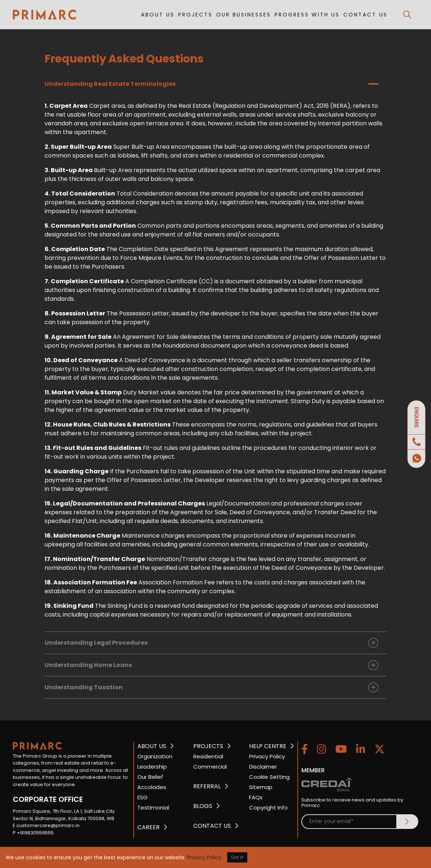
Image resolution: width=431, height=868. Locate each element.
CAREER (148, 827)
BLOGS (203, 806)
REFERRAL (207, 786)
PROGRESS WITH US (307, 15)
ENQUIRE (416, 417)
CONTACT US (365, 15)
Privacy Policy (204, 857)
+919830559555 (35, 833)
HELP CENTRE (268, 746)
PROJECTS (195, 15)
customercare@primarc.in (48, 825)
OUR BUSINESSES (244, 15)
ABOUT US (158, 15)
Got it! (237, 857)
